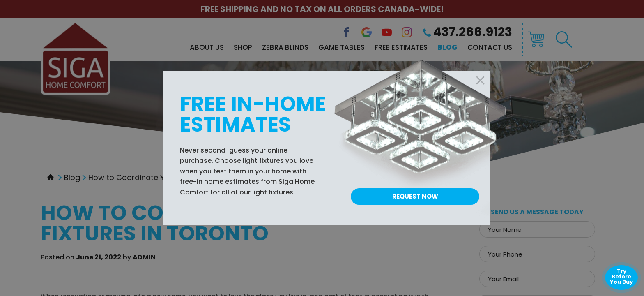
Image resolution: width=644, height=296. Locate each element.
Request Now (415, 196)
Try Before (621, 276)
